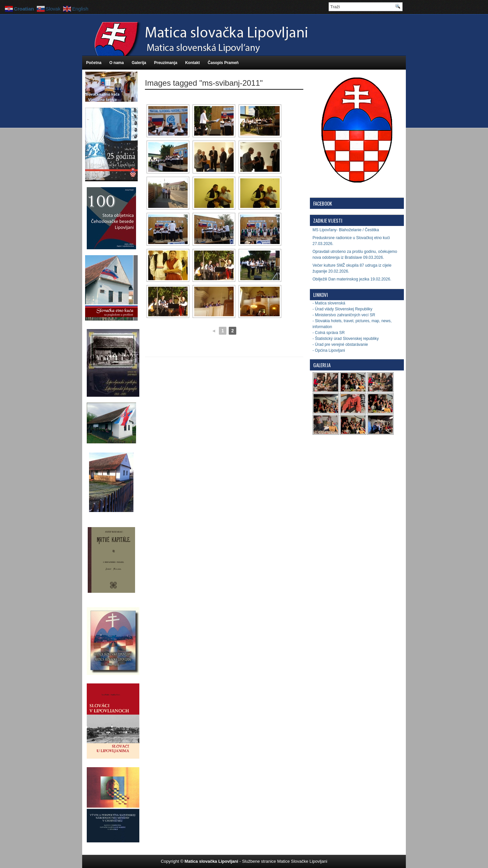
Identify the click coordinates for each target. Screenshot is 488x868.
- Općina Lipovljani (329, 350)
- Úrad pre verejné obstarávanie (340, 345)
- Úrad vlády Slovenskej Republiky (342, 309)
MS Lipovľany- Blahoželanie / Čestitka (346, 230)
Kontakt (192, 63)
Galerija (139, 63)
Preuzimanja (166, 63)
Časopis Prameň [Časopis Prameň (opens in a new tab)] (223, 63)
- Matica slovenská (329, 303)
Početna (94, 63)
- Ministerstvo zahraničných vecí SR (344, 315)
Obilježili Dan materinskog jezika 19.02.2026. (352, 279)
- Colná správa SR (329, 333)
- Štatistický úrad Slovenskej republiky (346, 339)
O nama (117, 63)
